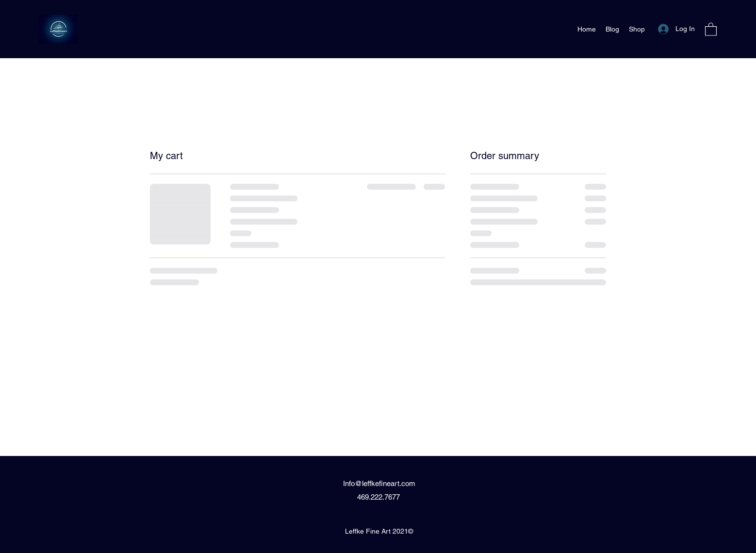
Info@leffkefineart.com (379, 483)
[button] (711, 29)
